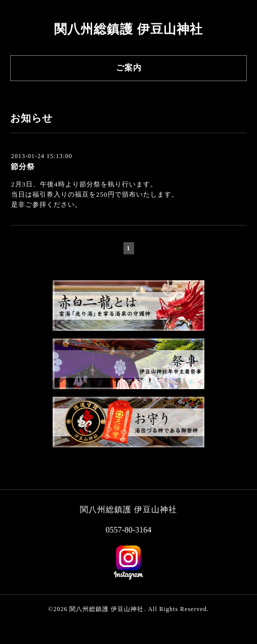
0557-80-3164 (129, 530)
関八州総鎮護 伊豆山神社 (128, 29)
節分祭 (23, 167)
